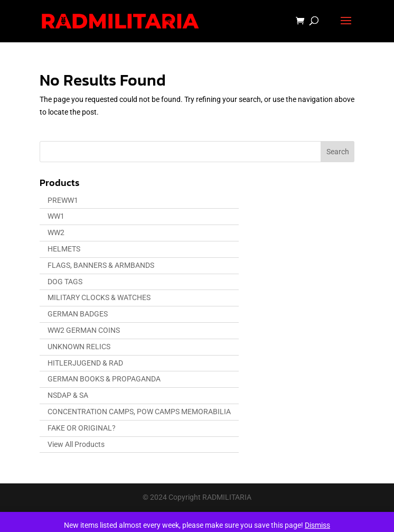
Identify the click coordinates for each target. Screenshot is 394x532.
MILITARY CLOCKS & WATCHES (99, 297)
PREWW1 (63, 200)
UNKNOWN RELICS (79, 347)
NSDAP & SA (68, 395)
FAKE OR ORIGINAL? (82, 428)
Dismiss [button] (317, 525)
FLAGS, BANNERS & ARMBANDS (101, 265)
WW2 (56, 232)
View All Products (76, 444)
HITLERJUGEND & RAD (85, 363)
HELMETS (64, 249)
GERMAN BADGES (78, 314)
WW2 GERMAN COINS (84, 330)
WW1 (56, 216)
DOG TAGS (65, 282)
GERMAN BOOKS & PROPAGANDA (104, 379)
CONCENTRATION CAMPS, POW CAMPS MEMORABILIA (139, 412)
